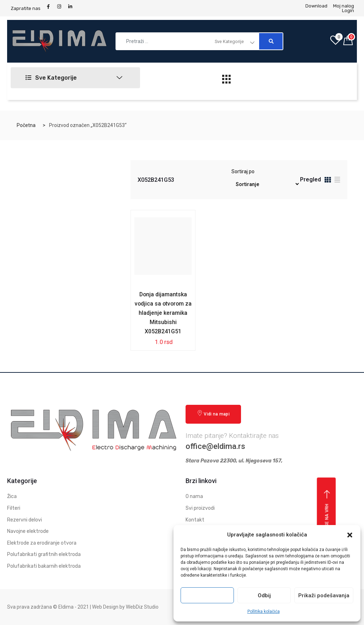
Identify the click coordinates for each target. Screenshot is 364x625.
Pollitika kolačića (264, 611)
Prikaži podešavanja (324, 595)
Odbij (264, 595)
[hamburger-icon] (227, 81)
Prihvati (207, 595)
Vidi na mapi (213, 414)
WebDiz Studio (142, 607)
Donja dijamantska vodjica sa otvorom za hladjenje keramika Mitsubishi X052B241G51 (163, 313)
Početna (26, 125)
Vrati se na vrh (327, 515)
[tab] (328, 181)
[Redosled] (265, 184)
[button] (350, 535)
